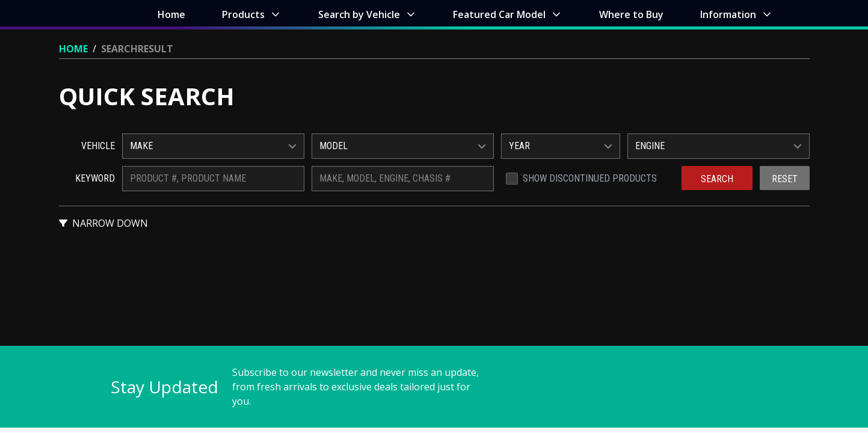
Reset (785, 179)
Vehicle (98, 146)
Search (717, 179)
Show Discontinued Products (590, 178)
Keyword (95, 178)
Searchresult (137, 49)
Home (73, 49)
